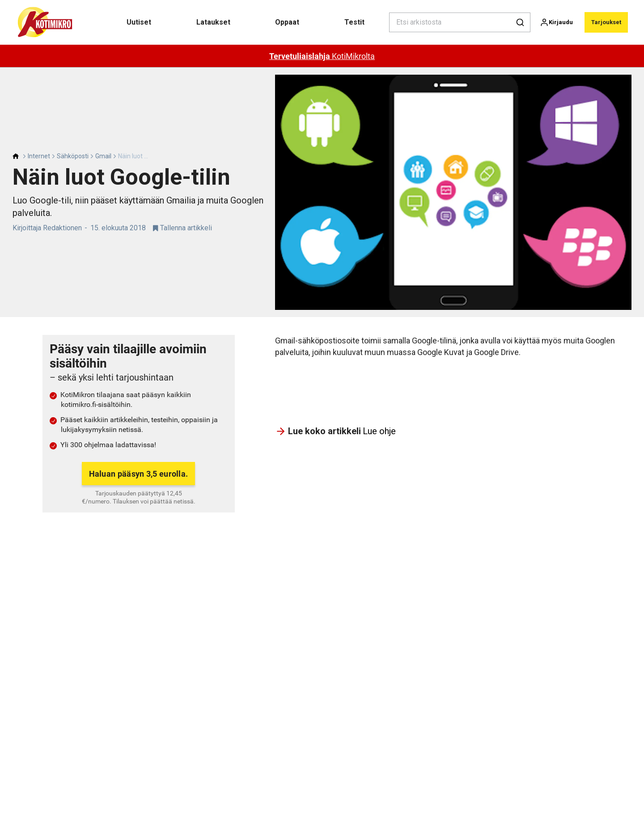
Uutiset (139, 22)
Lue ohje (379, 431)
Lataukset (213, 22)
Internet (39, 156)
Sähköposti (73, 156)
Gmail (103, 156)
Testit (354, 22)
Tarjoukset (606, 22)
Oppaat (287, 22)
